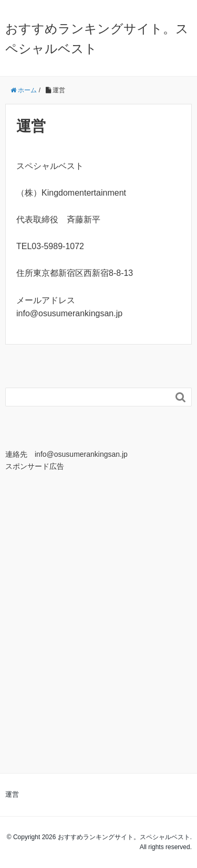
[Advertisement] (98, 594)
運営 (12, 794)
